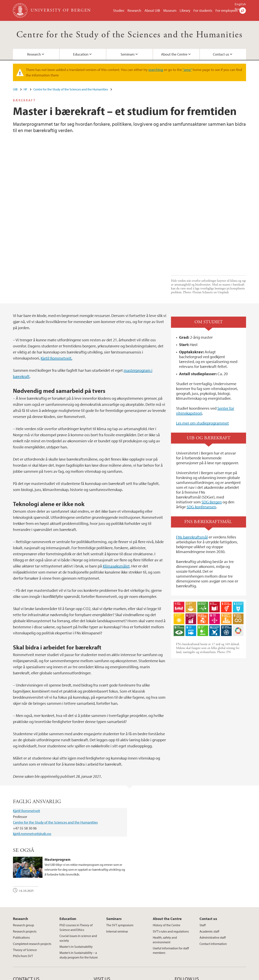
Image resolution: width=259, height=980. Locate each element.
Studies (119, 10)
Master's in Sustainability (76, 895)
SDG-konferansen (201, 455)
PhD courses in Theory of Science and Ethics (76, 876)
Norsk (239, 9)
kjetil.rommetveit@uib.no (32, 782)
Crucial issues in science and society (78, 887)
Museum (170, 10)
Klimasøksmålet (116, 514)
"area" (187, 70)
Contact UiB (71, 976)
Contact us (221, 54)
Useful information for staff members (171, 899)
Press (115, 976)
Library (185, 10)
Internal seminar (117, 880)
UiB (15, 89)
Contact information (213, 892)
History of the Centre (167, 874)
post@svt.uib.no (24, 933)
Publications (21, 886)
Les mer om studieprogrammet (202, 371)
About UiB (152, 10)
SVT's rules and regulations (171, 880)
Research (134, 10)
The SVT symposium (120, 874)
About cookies (131, 976)
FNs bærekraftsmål (192, 485)
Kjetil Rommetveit (27, 759)
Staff (203, 874)
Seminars (128, 54)
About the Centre (174, 54)
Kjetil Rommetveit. (56, 307)
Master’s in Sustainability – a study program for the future (79, 904)
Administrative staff (213, 886)
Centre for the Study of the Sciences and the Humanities (129, 35)
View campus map (106, 943)
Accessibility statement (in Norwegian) (170, 976)
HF (25, 89)
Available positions (95, 976)
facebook (179, 936)
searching (156, 70)
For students (203, 10)
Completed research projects (32, 892)
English (240, 4)
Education (81, 54)
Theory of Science (25, 898)
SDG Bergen (212, 450)
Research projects (25, 880)
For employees (227, 10)
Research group (23, 874)
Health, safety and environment (165, 888)
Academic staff (209, 880)
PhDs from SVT (23, 905)
